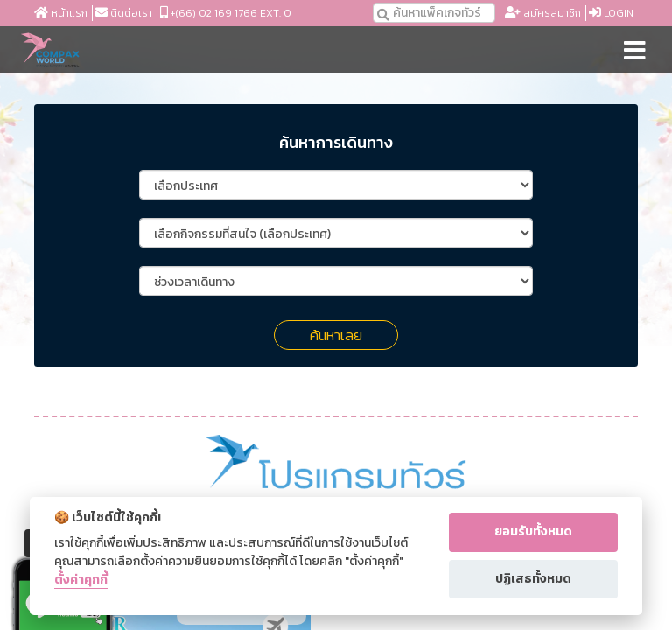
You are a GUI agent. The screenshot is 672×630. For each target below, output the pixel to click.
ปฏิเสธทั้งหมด (533, 579)
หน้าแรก (61, 13)
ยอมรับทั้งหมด (533, 532)
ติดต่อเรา (124, 13)
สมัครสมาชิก (543, 13)
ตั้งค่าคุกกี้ (81, 581)
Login (611, 13)
